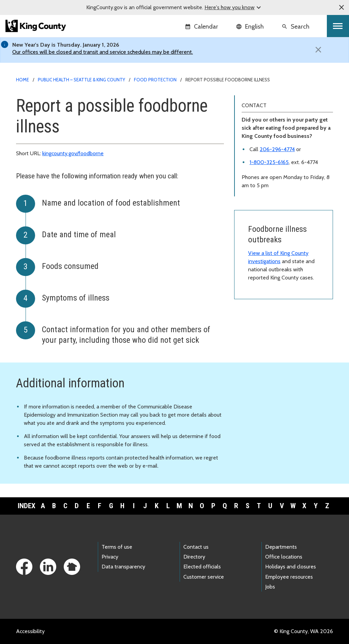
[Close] (318, 50)
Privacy (110, 557)
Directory (194, 557)
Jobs (270, 587)
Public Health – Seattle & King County (81, 80)
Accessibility (30, 631)
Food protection (155, 80)
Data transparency (123, 567)
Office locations (284, 557)
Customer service (204, 577)
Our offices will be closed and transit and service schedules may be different (102, 52)
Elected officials (202, 567)
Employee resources (289, 577)
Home (22, 80)
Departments (281, 547)
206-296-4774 (277, 149)
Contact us (196, 547)
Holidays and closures (291, 567)
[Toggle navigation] (338, 26)
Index (27, 506)
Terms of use (117, 547)
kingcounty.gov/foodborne (73, 153)
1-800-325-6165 (269, 162)
